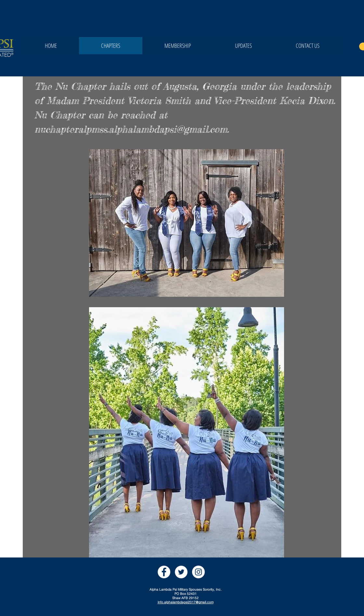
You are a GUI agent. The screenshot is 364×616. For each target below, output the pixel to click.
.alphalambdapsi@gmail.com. (168, 129)
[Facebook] (164, 572)
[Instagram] (198, 572)
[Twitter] (181, 572)
